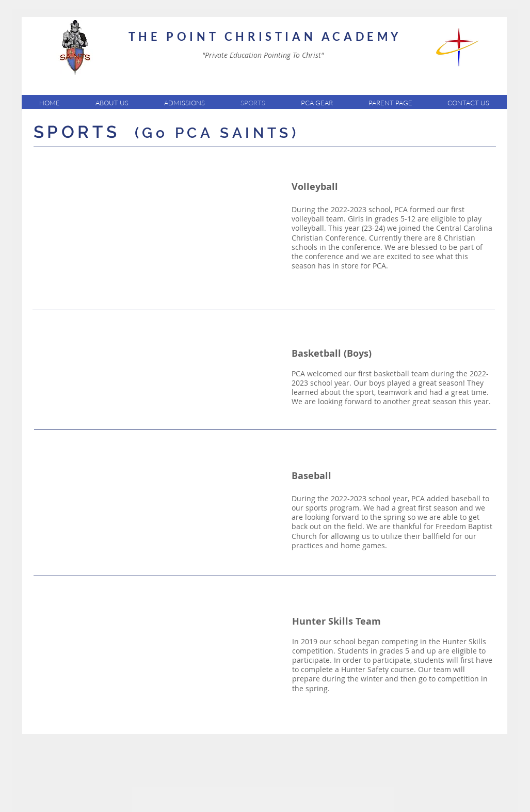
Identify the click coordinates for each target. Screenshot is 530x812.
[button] (112, 103)
